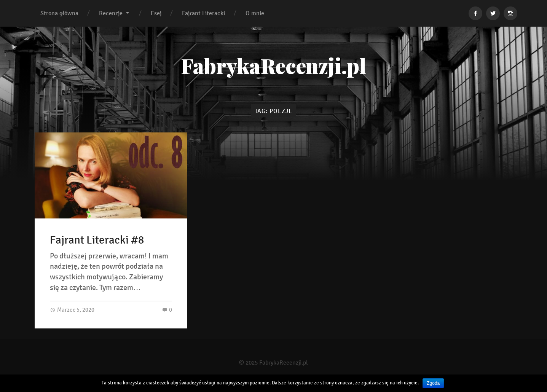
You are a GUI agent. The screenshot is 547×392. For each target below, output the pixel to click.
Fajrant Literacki (203, 13)
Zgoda (433, 383)
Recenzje (111, 13)
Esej (156, 13)
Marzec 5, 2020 (72, 310)
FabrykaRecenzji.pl (273, 65)
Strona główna (59, 13)
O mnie (255, 13)
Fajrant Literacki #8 (97, 240)
